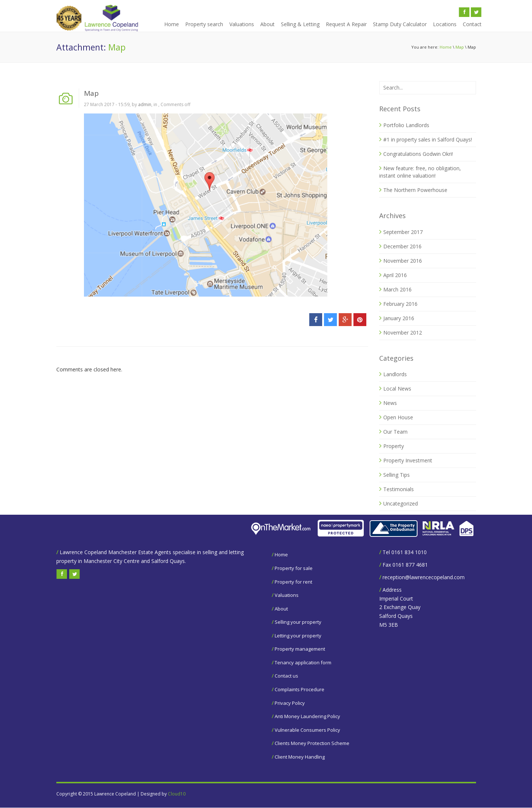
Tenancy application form (303, 662)
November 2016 (403, 261)
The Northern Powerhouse (415, 190)
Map (460, 47)
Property (394, 446)
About (267, 24)
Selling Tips (397, 475)
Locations (445, 24)
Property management (300, 649)
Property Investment (408, 460)
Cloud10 (177, 794)
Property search (204, 24)
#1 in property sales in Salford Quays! (428, 139)
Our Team (395, 432)
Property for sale (294, 568)
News (390, 403)
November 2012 (403, 333)
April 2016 (395, 275)
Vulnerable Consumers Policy (307, 730)
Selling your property (298, 622)
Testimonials (399, 489)
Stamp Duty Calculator (400, 24)
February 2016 (400, 304)
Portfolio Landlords (406, 125)
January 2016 (399, 318)
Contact (472, 24)
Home (172, 24)
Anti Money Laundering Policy (307, 716)
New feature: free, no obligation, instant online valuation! (420, 172)
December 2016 (402, 246)
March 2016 (397, 289)
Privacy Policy (290, 703)
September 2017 (403, 232)
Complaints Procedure (300, 689)
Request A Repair (346, 24)
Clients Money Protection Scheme (312, 743)
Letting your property (298, 636)
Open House (398, 417)
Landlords (395, 374)
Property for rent (293, 582)
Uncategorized (401, 503)
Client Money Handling (300, 757)
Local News (397, 389)
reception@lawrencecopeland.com (424, 577)
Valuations (242, 24)
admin (145, 104)
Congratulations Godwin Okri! (418, 154)
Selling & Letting (300, 24)
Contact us (286, 676)
